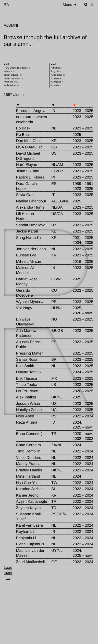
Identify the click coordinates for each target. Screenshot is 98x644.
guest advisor (13, 75)
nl (92, 5)
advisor (9, 72)
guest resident (13, 79)
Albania (56, 68)
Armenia (57, 79)
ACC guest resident (17, 68)
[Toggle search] (86, 5)
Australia (57, 82)
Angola (56, 72)
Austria (56, 86)
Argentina (58, 75)
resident (11, 82)
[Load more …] (8, 573)
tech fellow (12, 86)
